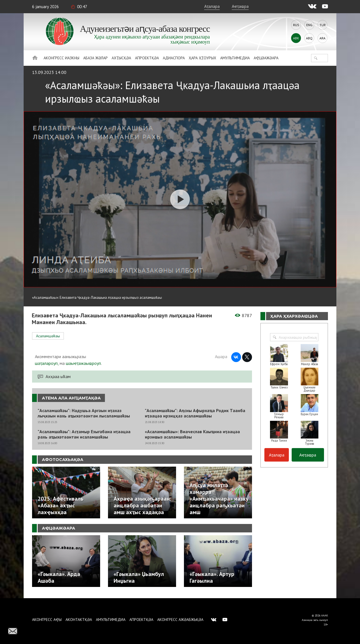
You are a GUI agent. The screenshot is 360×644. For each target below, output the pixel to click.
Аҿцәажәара (266, 58)
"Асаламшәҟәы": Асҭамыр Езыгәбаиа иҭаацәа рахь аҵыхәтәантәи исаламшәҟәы (84, 434)
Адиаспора (174, 58)
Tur (323, 25)
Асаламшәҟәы (48, 336)
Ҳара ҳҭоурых (202, 58)
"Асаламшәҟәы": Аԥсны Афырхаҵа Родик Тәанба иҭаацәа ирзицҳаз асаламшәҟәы (195, 413)
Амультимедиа (235, 58)
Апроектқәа (147, 58)
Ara (322, 38)
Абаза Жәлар (95, 58)
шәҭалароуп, (47, 363)
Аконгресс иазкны (61, 58)
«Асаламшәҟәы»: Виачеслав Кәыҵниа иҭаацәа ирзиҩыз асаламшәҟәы (192, 434)
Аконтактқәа (79, 620)
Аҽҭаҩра (240, 6)
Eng (309, 25)
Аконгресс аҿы (47, 620)
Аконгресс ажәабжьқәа (180, 620)
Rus (296, 25)
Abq (309, 38)
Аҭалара (212, 6)
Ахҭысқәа (121, 58)
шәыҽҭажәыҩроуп (83, 363)
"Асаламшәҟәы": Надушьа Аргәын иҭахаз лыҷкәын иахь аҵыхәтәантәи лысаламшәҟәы (84, 413)
